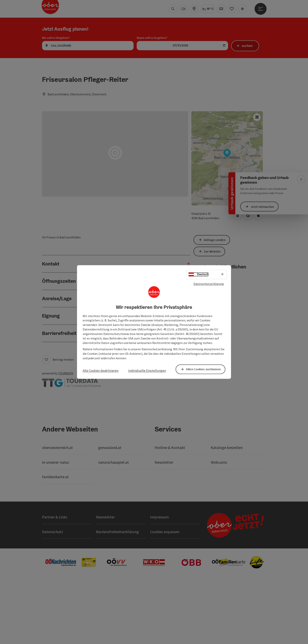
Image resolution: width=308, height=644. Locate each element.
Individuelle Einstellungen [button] (147, 371)
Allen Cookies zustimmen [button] (203, 369)
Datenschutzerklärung (209, 284)
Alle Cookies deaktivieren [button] (101, 371)
